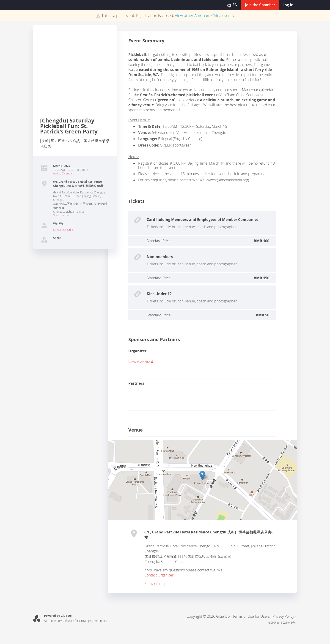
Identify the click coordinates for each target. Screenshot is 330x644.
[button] (202, 475)
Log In (288, 5)
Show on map (62, 215)
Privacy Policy (283, 616)
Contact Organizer (64, 230)
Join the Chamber (260, 5)
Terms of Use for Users (251, 616)
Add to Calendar (63, 173)
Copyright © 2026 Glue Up (208, 616)
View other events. (205, 15)
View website (141, 362)
